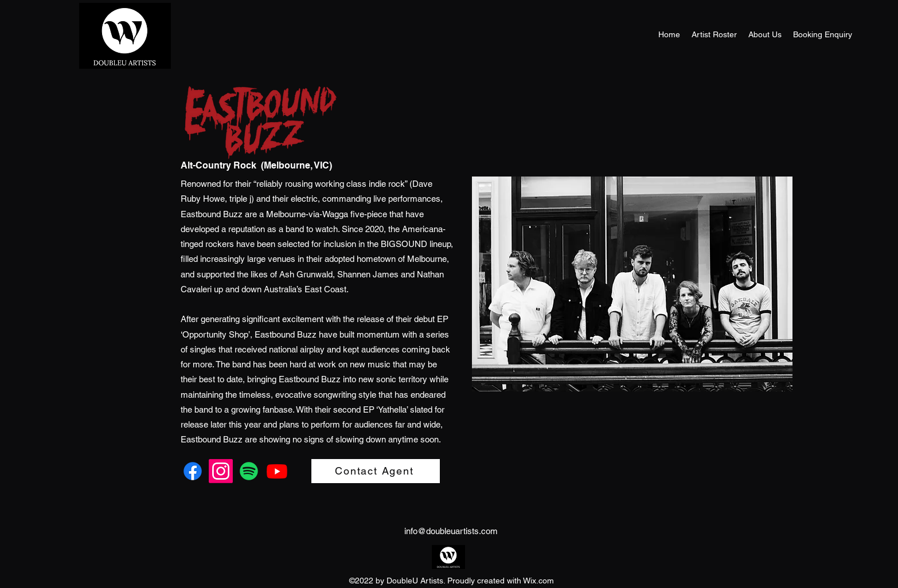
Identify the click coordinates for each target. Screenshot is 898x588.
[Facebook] (193, 471)
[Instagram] (221, 471)
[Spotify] (249, 471)
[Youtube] (277, 471)
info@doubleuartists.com (451, 531)
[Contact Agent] (376, 471)
